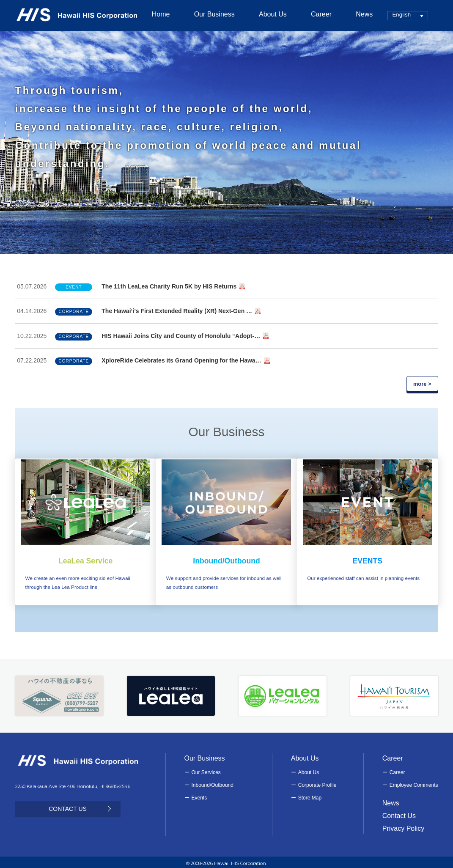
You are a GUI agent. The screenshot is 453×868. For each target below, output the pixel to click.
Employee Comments (414, 782)
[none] (396, 15)
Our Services (206, 769)
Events (199, 795)
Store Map (310, 795)
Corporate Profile (317, 782)
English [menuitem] (390, 15)
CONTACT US (68, 806)
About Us (309, 769)
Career (397, 769)
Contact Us (399, 813)
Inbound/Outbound (213, 782)
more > (422, 384)
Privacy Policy (404, 826)
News (391, 800)
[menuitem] (396, 15)
